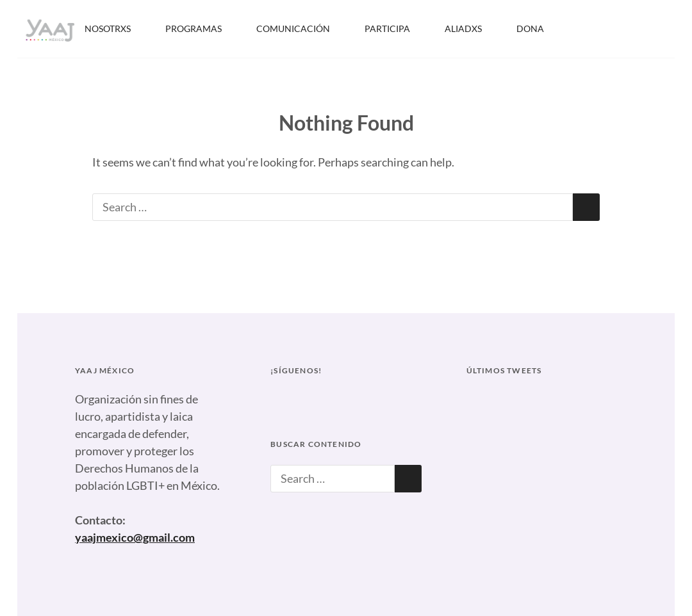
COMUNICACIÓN (301, 28)
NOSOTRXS (116, 28)
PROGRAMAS (202, 28)
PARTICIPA (396, 28)
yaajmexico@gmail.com (135, 537)
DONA (530, 28)
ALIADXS (472, 28)
